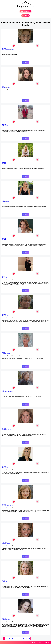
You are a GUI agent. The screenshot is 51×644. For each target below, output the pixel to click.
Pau (3, 277)
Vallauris (4, 543)
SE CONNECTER (25, 16)
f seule (3, 580)
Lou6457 (4, 48)
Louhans (4, 353)
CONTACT (48, 642)
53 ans (10, 163)
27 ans (12, 505)
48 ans (9, 619)
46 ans (8, 87)
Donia (3, 86)
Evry (3, 125)
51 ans (8, 201)
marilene (4, 428)
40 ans (11, 391)
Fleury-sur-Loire (5, 391)
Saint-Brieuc (5, 163)
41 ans (8, 543)
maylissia (4, 314)
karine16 (4, 238)
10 (29, 638)
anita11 (3, 200)
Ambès (3, 315)
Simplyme (4, 276)
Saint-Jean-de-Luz (6, 49)
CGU (35, 642)
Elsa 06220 (4, 542)
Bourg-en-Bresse (6, 505)
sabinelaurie (5, 162)
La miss (4, 352)
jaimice (3, 390)
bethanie (4, 466)
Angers (3, 467)
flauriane (4, 504)
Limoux (3, 201)
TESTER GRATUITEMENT (26, 11)
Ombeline (4, 124)
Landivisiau (4, 619)
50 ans (9, 239)
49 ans (7, 467)
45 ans (10, 429)
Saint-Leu (4, 87)
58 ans (6, 277)
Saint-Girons (5, 429)
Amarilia (4, 618)
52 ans (8, 353)
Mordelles (4, 239)
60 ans (12, 49)
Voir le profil (25, 62)
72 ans (6, 125)
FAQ (32, 642)
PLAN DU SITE (41, 642)
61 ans (7, 315)
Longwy (3, 581)
